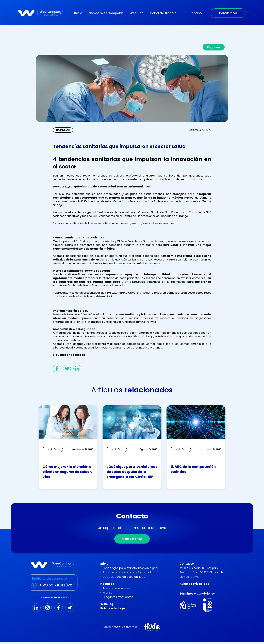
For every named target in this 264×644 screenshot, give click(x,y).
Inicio (78, 13)
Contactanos (228, 13)
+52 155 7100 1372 (56, 585)
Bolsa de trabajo (163, 13)
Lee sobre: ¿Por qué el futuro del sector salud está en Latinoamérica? (102, 187)
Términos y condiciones (197, 594)
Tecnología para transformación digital (130, 568)
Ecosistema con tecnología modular (128, 572)
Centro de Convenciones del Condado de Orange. (155, 216)
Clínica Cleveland (92, 314)
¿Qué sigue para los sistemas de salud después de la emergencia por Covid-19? (132, 472)
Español (196, 13)
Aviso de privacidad (194, 584)
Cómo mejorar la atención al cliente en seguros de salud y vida (68, 472)
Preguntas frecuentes (118, 597)
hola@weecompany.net (53, 598)
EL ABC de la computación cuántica (193, 469)
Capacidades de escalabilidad (124, 577)
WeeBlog (137, 13)
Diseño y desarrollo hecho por (121, 627)
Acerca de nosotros (116, 588)
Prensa (107, 593)
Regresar (214, 47)
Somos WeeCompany (106, 13)
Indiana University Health (134, 293)
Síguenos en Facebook (69, 355)
